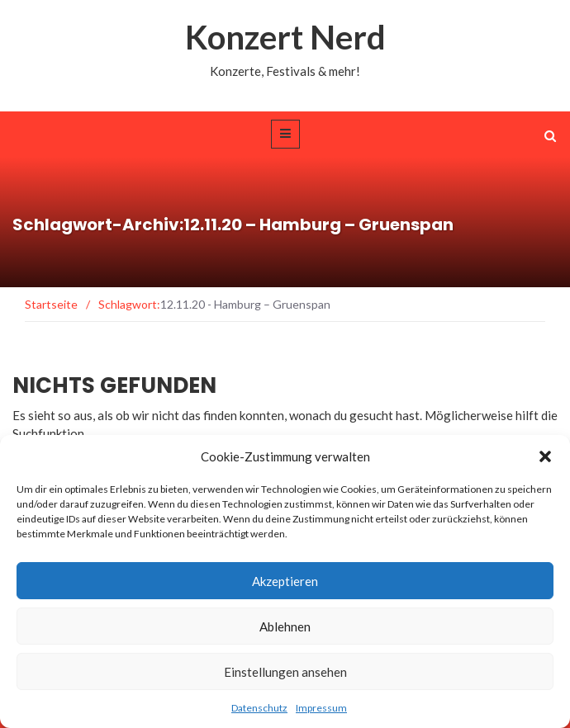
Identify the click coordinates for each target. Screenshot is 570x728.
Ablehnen (285, 626)
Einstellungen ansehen (285, 672)
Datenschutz (259, 708)
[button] (545, 456)
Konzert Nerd (285, 37)
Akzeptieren (285, 581)
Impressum (321, 708)
